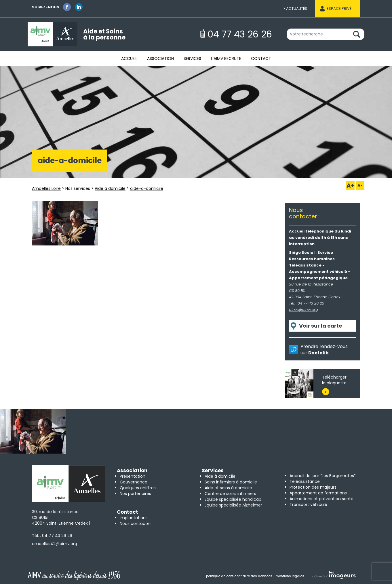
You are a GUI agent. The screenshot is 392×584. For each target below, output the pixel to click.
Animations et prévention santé (321, 499)
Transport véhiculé (308, 504)
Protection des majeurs (313, 487)
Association (160, 58)
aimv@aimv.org (303, 310)
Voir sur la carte (321, 326)
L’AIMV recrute (226, 58)
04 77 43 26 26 (57, 536)
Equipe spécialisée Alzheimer (233, 505)
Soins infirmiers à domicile (231, 482)
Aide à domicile (220, 476)
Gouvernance (134, 482)
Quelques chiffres (138, 488)
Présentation (133, 476)
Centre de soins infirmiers (230, 494)
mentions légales (290, 576)
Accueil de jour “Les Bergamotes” (322, 476)
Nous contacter (135, 523)
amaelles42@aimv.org (55, 544)
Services (192, 58)
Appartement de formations (318, 493)
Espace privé (339, 8)
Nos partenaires (135, 494)
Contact (261, 58)
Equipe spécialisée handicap (233, 499)
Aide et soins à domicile (228, 488)
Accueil (129, 58)
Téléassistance (305, 481)
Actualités (297, 8)
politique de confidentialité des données (239, 576)
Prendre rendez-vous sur (324, 350)
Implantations (134, 518)
